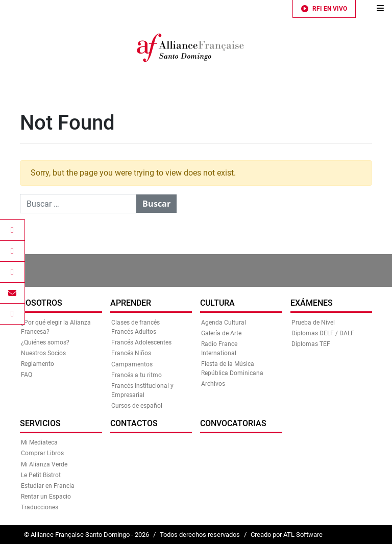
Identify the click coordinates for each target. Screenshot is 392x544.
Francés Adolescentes (141, 342)
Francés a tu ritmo (137, 375)
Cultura (217, 303)
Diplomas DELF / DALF (323, 333)
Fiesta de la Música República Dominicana (232, 368)
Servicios (40, 423)
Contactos (134, 423)
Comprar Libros (42, 453)
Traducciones (40, 507)
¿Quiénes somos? (45, 342)
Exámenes (312, 303)
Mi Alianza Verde (44, 464)
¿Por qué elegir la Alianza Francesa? (56, 327)
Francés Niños (131, 353)
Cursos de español (137, 406)
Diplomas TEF (311, 344)
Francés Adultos (134, 332)
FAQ (27, 375)
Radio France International (219, 349)
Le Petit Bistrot (41, 475)
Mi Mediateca (39, 442)
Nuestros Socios (43, 353)
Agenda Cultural (224, 323)
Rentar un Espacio (46, 497)
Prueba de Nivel (313, 323)
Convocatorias (233, 423)
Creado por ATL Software (287, 535)
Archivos (213, 384)
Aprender (131, 303)
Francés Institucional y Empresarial (142, 390)
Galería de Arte (221, 333)
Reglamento (38, 364)
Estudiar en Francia (48, 486)
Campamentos (132, 364)
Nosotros (41, 303)
